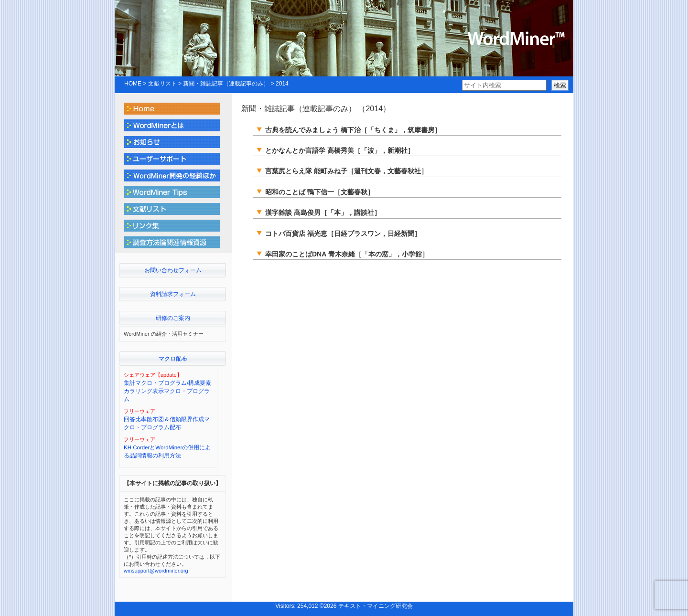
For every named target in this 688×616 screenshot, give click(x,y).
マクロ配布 (173, 359)
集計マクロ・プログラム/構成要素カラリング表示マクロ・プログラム (167, 391)
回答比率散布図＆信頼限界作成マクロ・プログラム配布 (167, 423)
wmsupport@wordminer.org (156, 571)
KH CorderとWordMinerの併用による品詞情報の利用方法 (167, 451)
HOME (133, 84)
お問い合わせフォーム (173, 270)
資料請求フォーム (173, 294)
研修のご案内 (173, 318)
